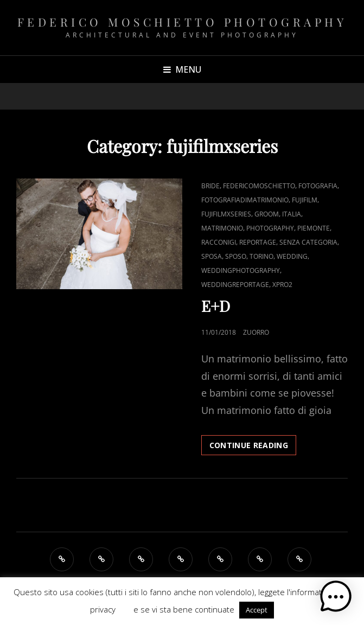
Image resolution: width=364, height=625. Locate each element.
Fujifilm (305, 200)
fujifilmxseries (226, 214)
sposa (212, 256)
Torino (261, 256)
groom (267, 214)
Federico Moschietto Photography (182, 22)
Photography (270, 228)
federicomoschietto (259, 186)
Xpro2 (282, 285)
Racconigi (219, 242)
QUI (124, 609)
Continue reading (253, 445)
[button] (336, 597)
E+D (216, 306)
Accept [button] (257, 610)
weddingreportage (235, 285)
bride (210, 186)
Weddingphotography (241, 270)
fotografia (318, 186)
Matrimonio (222, 228)
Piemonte (314, 228)
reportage (258, 242)
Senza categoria (308, 242)
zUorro (256, 332)
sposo (236, 256)
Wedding (292, 256)
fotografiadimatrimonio (245, 200)
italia (292, 214)
